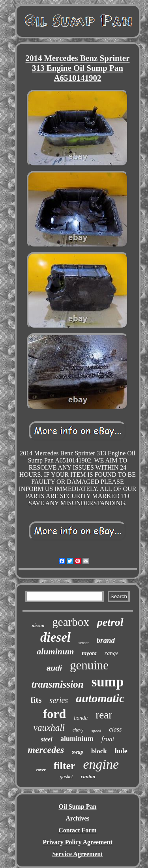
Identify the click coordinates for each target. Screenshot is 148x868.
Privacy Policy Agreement (78, 842)
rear (104, 715)
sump (108, 682)
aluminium (77, 739)
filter (65, 766)
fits (36, 700)
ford (55, 714)
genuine (89, 665)
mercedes (46, 750)
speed (96, 731)
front (108, 739)
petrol (110, 622)
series (59, 700)
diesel (55, 637)
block (99, 751)
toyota (89, 653)
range (111, 653)
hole (121, 751)
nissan (38, 625)
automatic (100, 698)
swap (78, 752)
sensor (84, 643)
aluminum (55, 651)
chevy (78, 730)
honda (81, 718)
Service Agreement (77, 854)
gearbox (70, 622)
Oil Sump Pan (77, 806)
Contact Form (77, 830)
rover (41, 769)
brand (106, 640)
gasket (66, 776)
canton (88, 776)
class (115, 729)
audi (54, 668)
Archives (77, 818)
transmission (58, 684)
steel (47, 739)
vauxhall (49, 728)
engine (101, 764)
